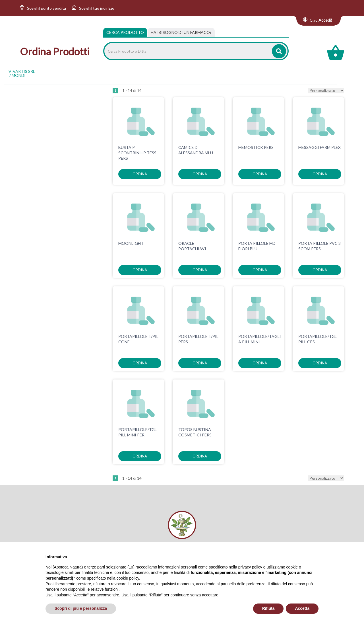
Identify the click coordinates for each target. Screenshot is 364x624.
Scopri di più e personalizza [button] (81, 608)
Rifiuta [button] (268, 608)
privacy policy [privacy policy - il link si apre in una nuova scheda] (250, 567)
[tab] (181, 32)
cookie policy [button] (128, 578)
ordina (140, 174)
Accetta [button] (302, 608)
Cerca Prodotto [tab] (125, 32)
